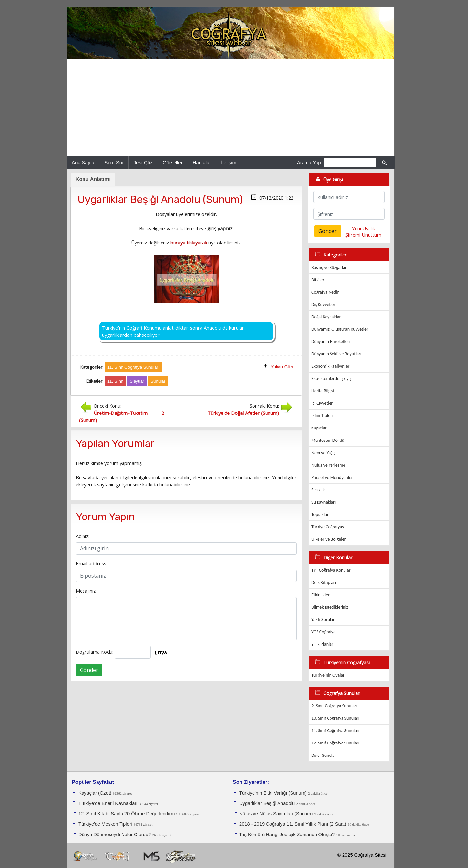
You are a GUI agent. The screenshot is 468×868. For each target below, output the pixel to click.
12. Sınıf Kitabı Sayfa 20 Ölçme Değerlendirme (128, 814)
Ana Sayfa (83, 162)
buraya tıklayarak (189, 243)
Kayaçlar (319, 428)
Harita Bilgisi (323, 391)
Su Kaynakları (324, 502)
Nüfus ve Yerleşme (328, 465)
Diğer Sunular (324, 755)
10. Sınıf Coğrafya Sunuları (335, 718)
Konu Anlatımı (93, 179)
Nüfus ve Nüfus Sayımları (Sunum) (276, 814)
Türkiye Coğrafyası (328, 527)
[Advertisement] (230, 108)
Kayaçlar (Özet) (95, 793)
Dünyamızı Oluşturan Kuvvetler (340, 329)
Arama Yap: (310, 162)
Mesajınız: (86, 591)
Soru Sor (114, 162)
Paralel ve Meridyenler (332, 477)
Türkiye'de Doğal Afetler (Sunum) (243, 413)
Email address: (91, 563)
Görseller (173, 162)
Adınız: (83, 536)
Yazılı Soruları (324, 619)
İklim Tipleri (322, 416)
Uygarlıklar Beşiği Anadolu (267, 803)
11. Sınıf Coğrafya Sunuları (335, 731)
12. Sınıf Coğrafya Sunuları (335, 743)
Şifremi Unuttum (363, 235)
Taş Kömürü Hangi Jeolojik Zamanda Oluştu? (287, 835)
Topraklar (320, 514)
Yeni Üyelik (364, 228)
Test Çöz (143, 162)
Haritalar (202, 162)
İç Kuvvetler (322, 403)
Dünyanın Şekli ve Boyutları (336, 354)
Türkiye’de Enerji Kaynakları (108, 803)
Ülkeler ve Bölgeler (329, 539)
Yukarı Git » (282, 367)
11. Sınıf (115, 381)
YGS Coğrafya (324, 632)
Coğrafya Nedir (325, 292)
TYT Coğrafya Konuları (331, 570)
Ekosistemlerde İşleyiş (331, 379)
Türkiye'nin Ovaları (328, 675)
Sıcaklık (318, 490)
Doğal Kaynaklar (326, 317)
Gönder (89, 670)
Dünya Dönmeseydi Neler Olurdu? (115, 835)
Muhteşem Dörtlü (328, 440)
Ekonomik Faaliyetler (330, 366)
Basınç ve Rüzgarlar (329, 267)
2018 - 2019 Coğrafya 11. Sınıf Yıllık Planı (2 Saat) (293, 824)
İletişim (229, 162)
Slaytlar (137, 381)
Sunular (158, 381)
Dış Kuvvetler (323, 304)
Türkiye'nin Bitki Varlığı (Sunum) (273, 793)
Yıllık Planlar (322, 644)
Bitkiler (318, 280)
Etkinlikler (320, 595)
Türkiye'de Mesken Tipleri (105, 824)
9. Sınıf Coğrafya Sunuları (334, 706)
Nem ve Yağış (324, 453)
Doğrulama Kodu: (95, 652)
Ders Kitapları (324, 582)
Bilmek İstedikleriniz (330, 607)
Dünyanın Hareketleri (331, 342)
